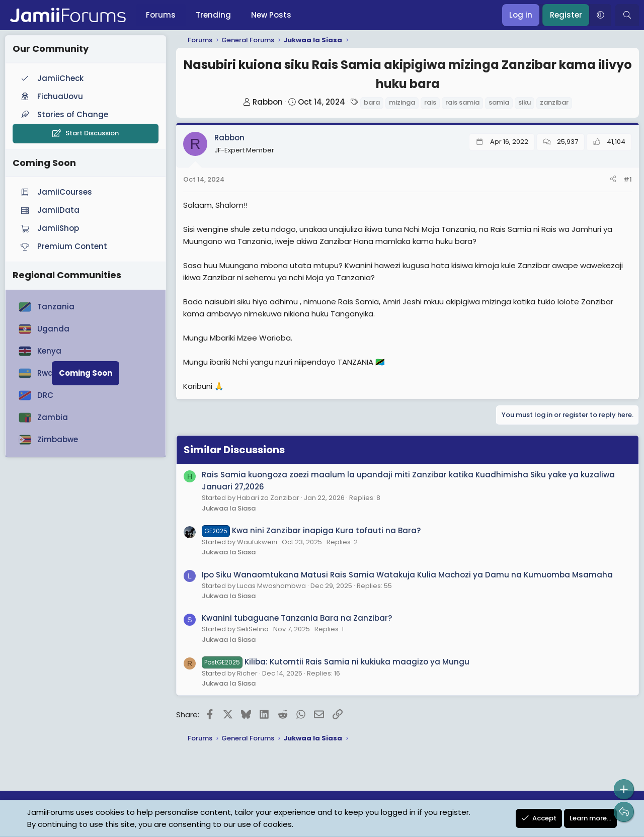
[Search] (627, 15)
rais (430, 102)
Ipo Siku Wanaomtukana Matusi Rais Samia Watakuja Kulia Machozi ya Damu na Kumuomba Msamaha (407, 575)
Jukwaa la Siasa (229, 508)
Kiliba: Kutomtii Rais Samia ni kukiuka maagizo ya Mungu (336, 662)
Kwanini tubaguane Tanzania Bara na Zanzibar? (297, 618)
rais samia (462, 102)
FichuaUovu (51, 96)
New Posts (271, 15)
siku (525, 102)
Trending (213, 15)
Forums (161, 15)
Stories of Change (63, 114)
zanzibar (554, 102)
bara (372, 102)
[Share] (613, 180)
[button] (600, 15)
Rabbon (268, 102)
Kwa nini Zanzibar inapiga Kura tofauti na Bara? (311, 530)
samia (499, 102)
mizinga (402, 102)
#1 (628, 179)
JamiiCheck (51, 78)
